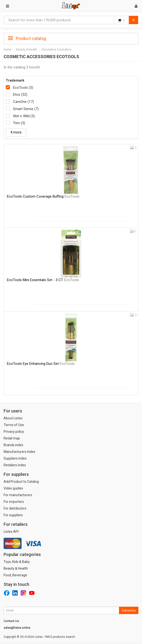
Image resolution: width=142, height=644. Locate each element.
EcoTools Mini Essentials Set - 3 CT (43, 280)
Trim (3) (19, 123)
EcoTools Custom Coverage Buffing (43, 196)
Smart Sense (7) (26, 109)
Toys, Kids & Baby (17, 562)
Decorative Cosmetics (57, 50)
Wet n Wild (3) (24, 116)
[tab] (71, 38)
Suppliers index (15, 458)
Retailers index (15, 465)
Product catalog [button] (27, 39)
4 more (16, 132)
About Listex (13, 418)
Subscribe (129, 610)
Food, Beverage (15, 575)
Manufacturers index (19, 452)
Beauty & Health (27, 50)
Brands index (13, 445)
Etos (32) (20, 94)
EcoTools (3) (23, 88)
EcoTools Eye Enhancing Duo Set (41, 364)
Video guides (13, 488)
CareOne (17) (23, 102)
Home (8, 50)
